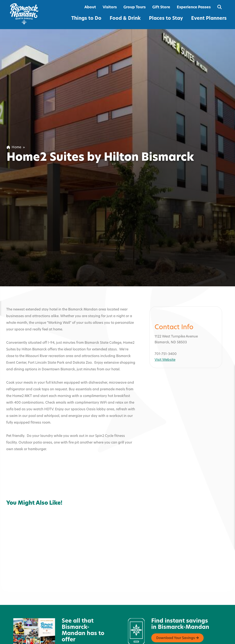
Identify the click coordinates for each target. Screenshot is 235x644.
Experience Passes (194, 7)
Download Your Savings (177, 616)
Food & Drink (125, 19)
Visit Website (165, 338)
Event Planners (209, 19)
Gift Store (161, 7)
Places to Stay (166, 19)
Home (14, 147)
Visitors (110, 7)
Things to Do (86, 19)
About (90, 7)
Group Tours (135, 7)
